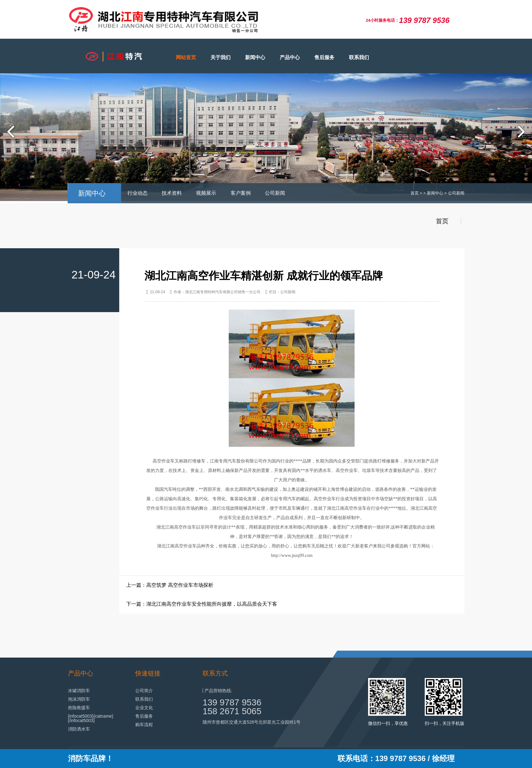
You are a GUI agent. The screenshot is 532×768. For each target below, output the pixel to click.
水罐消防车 (79, 691)
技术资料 (172, 193)
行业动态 (137, 193)
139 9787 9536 (232, 702)
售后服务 (324, 57)
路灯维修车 (194, 461)
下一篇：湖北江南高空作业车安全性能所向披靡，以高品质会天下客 (202, 604)
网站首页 (186, 57)
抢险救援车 (79, 708)
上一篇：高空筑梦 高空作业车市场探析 (170, 585)
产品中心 (290, 57)
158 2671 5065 (232, 711)
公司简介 (144, 691)
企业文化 (144, 708)
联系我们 (359, 57)
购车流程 (144, 725)
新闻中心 (255, 57)
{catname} (103, 716)
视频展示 (206, 193)
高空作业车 (356, 508)
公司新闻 (275, 193)
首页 (415, 193)
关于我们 (221, 57)
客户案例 (241, 193)
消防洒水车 (79, 729)
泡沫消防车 (79, 699)
